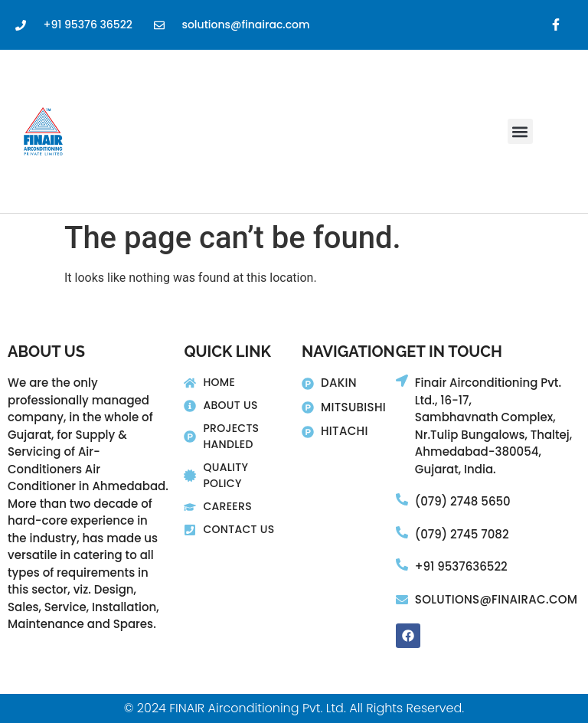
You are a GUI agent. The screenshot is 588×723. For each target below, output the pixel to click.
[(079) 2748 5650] (402, 499)
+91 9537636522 (461, 566)
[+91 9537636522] (402, 564)
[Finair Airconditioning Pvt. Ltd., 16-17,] (402, 381)
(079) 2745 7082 (462, 534)
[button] (520, 131)
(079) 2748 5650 (463, 501)
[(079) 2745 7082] (402, 532)
